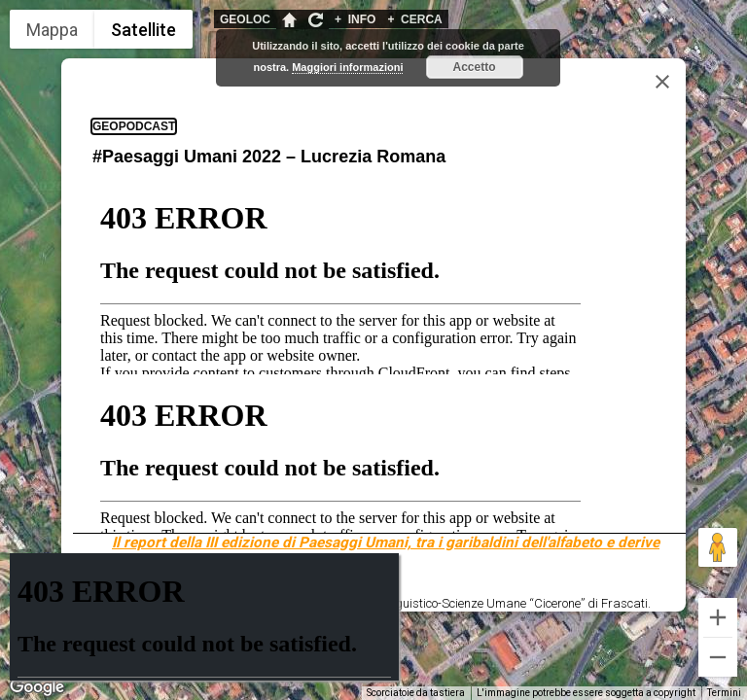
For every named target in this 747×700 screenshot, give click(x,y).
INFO (355, 19)
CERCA (414, 19)
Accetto (475, 67)
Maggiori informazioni (347, 67)
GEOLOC (245, 19)
